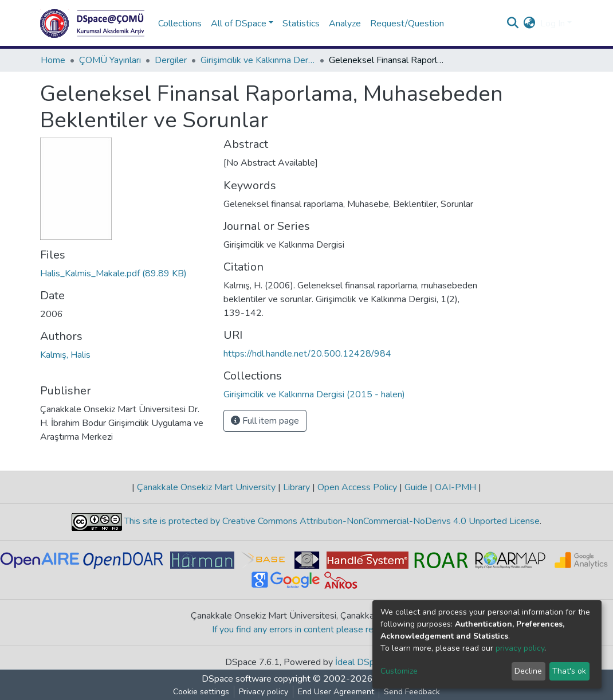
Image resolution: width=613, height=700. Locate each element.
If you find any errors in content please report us (307, 629)
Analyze (345, 24)
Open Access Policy (357, 487)
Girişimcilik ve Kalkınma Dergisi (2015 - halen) (258, 60)
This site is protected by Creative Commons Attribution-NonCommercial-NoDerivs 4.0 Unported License (331, 521)
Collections (180, 24)
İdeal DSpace (362, 662)
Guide (416, 487)
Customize (399, 671)
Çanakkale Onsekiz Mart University (206, 487)
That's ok (569, 671)
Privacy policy (264, 692)
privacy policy (520, 648)
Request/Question (407, 24)
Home (53, 60)
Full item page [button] (265, 421)
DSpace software (237, 679)
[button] (530, 24)
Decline (528, 671)
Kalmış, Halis (65, 355)
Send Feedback (412, 692)
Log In (553, 24)
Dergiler (171, 60)
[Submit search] (513, 24)
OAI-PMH (455, 487)
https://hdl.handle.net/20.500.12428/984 (307, 354)
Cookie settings (201, 692)
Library (296, 487)
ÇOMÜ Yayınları (110, 60)
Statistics (301, 24)
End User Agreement (336, 692)
